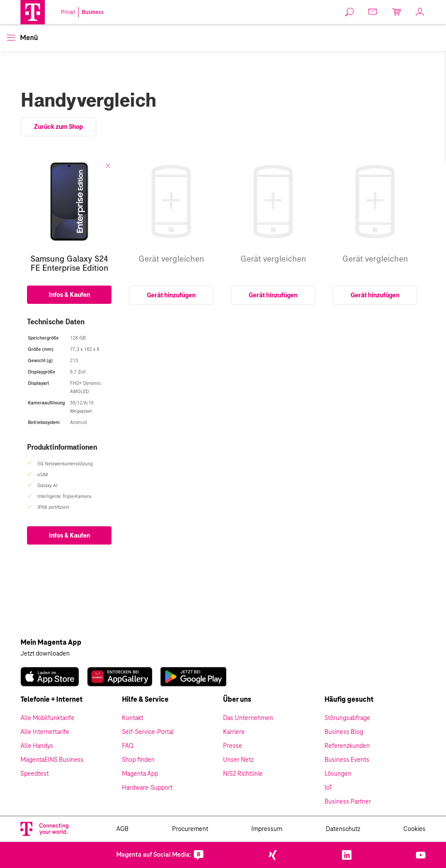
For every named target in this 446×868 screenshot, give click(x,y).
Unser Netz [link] (238, 760)
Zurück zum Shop (58, 127)
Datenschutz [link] (343, 829)
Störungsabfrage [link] (347, 718)
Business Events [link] (347, 760)
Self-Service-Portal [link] (148, 732)
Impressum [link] (267, 829)
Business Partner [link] (348, 802)
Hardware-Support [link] (147, 788)
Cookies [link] (414, 829)
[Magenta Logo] (33, 12)
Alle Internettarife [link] (45, 732)
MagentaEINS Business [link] (52, 760)
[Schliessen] (108, 166)
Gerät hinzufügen (171, 295)
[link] (350, 12)
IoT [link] (328, 788)
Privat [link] (68, 12)
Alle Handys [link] (37, 746)
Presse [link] (233, 746)
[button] (33, 12)
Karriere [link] (234, 732)
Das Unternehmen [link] (248, 718)
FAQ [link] (128, 746)
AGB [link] (122, 829)
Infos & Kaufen (69, 295)
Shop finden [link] (138, 760)
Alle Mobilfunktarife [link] (47, 718)
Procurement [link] (190, 829)
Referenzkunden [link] (347, 746)
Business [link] (93, 12)
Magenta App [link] (140, 774)
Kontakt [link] (133, 718)
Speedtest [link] (35, 774)
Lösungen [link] (338, 774)
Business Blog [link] (344, 732)
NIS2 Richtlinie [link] (243, 774)
